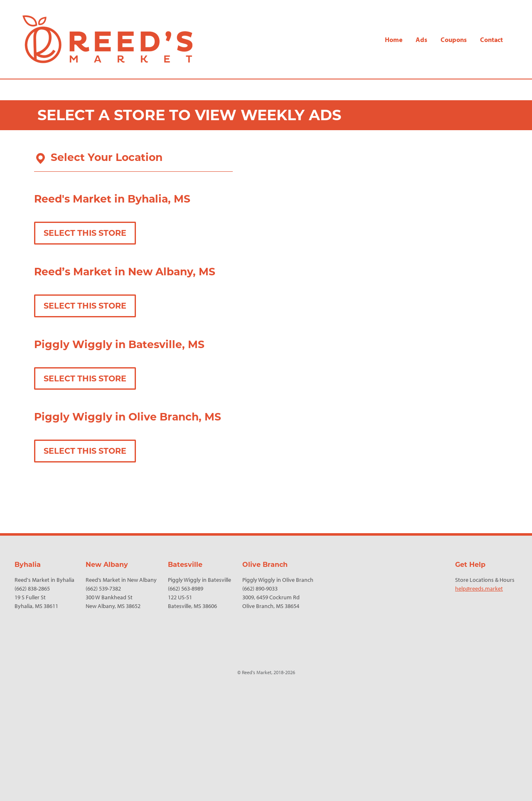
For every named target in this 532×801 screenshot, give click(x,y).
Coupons (454, 40)
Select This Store (85, 233)
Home (394, 40)
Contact (491, 40)
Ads (421, 40)
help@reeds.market (479, 588)
